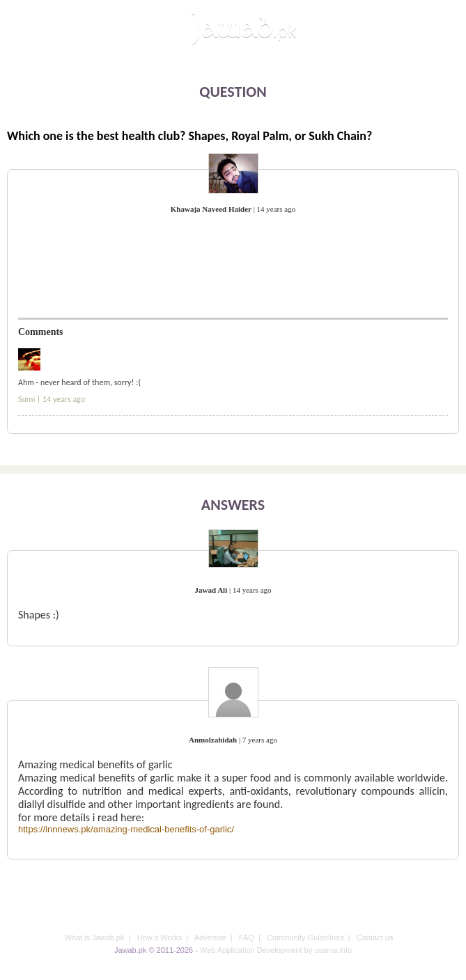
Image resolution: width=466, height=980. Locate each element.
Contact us (375, 938)
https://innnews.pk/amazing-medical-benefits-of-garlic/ (126, 829)
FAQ (247, 938)
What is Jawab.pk (94, 938)
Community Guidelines (305, 938)
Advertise (210, 938)
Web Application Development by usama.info (276, 950)
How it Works (160, 938)
